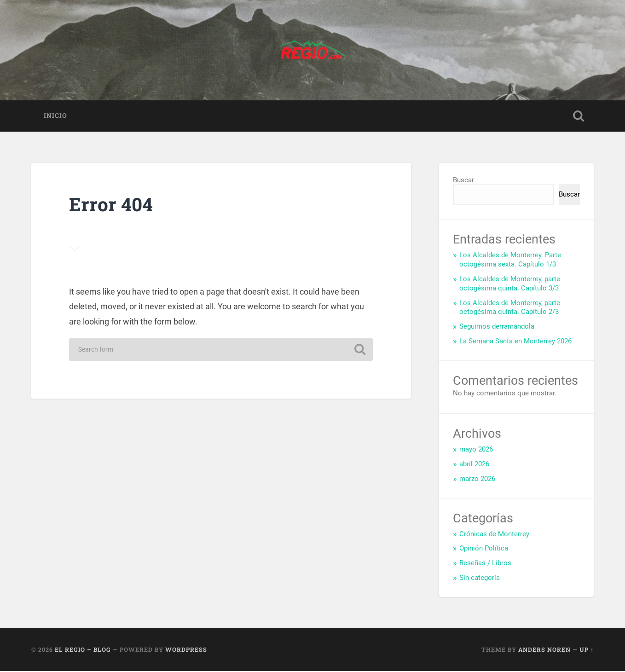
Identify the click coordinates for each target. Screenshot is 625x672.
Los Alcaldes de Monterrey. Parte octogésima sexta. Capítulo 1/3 (510, 261)
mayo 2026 (476, 450)
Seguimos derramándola (497, 327)
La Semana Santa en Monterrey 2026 (515, 342)
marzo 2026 (477, 480)
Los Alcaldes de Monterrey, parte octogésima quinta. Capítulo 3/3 (510, 284)
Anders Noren (544, 650)
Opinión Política (484, 549)
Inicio (55, 116)
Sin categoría (480, 579)
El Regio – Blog (83, 650)
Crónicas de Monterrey (494, 534)
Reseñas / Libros (485, 564)
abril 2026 (474, 465)
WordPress (186, 650)
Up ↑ (587, 650)
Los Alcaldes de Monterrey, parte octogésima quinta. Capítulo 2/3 (510, 308)
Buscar (463, 181)
